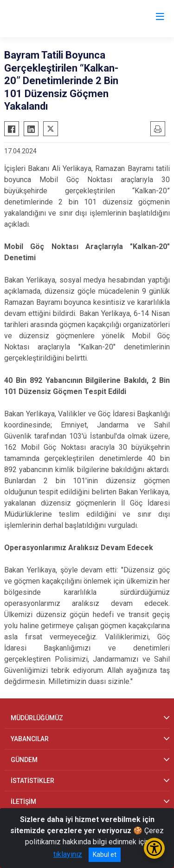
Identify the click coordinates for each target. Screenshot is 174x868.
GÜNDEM (24, 760)
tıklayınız (68, 854)
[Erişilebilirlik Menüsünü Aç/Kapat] (154, 848)
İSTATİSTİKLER (32, 781)
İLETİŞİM (23, 802)
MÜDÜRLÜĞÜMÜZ (37, 718)
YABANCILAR (30, 739)
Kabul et (105, 855)
